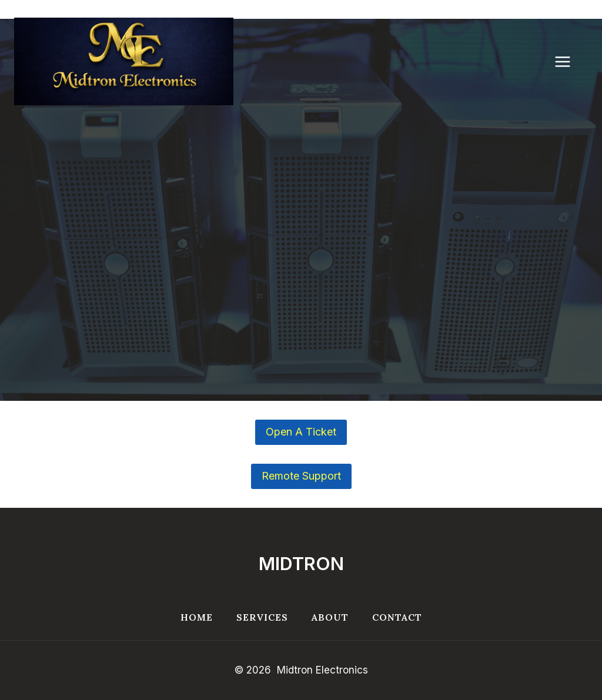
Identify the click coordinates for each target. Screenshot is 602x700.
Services (262, 617)
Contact (397, 617)
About (330, 617)
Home (197, 617)
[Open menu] (568, 61)
